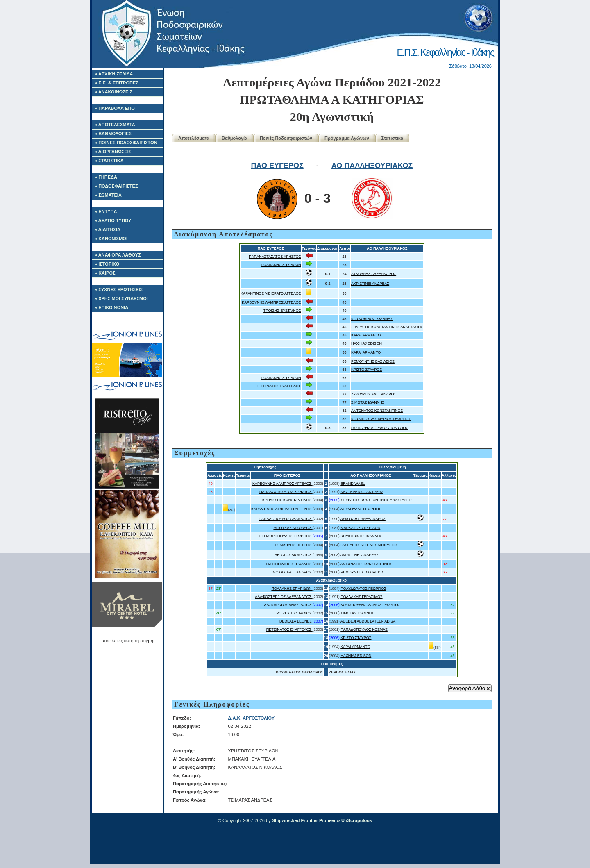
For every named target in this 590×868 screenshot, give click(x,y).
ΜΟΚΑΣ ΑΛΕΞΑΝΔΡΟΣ (293, 572)
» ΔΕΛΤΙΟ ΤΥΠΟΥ (113, 220)
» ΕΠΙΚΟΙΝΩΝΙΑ (111, 307)
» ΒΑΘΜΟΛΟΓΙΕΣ (113, 134)
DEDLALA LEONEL (296, 621)
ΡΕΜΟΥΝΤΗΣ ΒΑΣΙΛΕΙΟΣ (373, 361)
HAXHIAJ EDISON (366, 343)
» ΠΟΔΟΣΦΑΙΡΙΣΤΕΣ (116, 186)
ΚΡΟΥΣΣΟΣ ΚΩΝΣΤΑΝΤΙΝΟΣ (287, 500)
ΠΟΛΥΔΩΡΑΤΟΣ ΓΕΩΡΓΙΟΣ (363, 589)
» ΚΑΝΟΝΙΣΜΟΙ (111, 239)
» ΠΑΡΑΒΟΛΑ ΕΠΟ (115, 108)
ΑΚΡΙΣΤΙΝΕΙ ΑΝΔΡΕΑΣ (370, 284)
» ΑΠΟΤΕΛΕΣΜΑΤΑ (115, 125)
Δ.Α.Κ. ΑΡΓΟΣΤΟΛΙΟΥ (251, 718)
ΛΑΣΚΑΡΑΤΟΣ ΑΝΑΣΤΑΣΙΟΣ (288, 605)
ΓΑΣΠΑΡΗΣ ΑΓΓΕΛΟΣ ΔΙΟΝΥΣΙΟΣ (380, 428)
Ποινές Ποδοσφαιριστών (286, 138)
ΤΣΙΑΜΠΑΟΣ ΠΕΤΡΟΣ (293, 545)
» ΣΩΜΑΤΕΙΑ (108, 195)
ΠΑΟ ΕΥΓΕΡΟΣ (277, 166)
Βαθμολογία (235, 138)
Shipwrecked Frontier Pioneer (304, 820)
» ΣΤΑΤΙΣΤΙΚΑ (109, 161)
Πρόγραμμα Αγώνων (347, 138)
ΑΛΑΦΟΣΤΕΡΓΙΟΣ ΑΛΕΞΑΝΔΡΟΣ (284, 597)
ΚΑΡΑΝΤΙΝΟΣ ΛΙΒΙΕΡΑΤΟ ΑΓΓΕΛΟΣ (271, 293)
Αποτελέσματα (194, 138)
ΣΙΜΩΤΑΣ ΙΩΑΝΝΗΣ (368, 402)
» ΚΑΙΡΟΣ (105, 273)
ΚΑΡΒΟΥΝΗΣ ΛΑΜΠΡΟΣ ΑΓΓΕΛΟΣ (271, 302)
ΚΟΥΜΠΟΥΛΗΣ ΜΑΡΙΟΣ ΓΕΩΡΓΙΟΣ (381, 419)
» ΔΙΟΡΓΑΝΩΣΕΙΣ (113, 152)
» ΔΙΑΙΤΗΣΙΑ (108, 229)
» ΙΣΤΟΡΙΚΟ (107, 264)
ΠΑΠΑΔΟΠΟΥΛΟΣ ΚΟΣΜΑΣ (364, 629)
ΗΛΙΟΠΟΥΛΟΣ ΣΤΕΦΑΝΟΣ (289, 564)
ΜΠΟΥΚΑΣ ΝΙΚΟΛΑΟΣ (293, 528)
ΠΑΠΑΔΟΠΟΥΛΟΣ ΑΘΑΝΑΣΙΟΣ (286, 519)
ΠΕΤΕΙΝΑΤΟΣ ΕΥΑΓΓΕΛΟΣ (278, 386)
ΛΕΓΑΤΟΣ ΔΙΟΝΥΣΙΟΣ (294, 555)
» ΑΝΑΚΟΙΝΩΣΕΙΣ (113, 92)
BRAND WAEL (353, 484)
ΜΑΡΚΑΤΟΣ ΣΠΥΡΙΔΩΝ (360, 528)
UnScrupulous (357, 820)
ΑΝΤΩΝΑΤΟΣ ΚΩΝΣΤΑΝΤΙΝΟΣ (377, 411)
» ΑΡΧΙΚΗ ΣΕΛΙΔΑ (114, 74)
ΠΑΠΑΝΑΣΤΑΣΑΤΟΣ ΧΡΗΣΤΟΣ (275, 257)
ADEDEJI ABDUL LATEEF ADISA (368, 621)
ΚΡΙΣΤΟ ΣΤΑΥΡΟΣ (366, 370)
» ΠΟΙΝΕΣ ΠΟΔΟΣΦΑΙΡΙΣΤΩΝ (126, 143)
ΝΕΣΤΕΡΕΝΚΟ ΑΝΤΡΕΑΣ (362, 492)
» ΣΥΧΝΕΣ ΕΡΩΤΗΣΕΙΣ (119, 289)
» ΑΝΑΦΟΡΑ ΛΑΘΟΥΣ (118, 255)
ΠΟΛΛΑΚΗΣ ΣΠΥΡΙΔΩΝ (281, 265)
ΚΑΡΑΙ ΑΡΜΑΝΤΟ (366, 335)
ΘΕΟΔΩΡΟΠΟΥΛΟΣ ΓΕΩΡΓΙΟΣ (285, 536)
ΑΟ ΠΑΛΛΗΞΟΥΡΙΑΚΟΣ (372, 166)
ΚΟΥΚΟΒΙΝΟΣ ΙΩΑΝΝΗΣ (372, 319)
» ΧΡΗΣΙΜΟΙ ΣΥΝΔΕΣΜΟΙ (121, 298)
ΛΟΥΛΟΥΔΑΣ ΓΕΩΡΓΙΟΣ (361, 509)
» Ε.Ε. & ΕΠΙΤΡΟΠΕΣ (117, 83)
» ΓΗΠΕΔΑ (106, 177)
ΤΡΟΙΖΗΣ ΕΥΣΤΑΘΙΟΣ (282, 311)
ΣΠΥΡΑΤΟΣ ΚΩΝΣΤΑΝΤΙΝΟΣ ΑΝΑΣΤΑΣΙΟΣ (387, 327)
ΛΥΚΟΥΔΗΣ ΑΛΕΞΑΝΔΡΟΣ (374, 274)
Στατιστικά (393, 138)
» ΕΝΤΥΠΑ (106, 211)
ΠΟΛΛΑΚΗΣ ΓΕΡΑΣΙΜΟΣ (361, 597)
